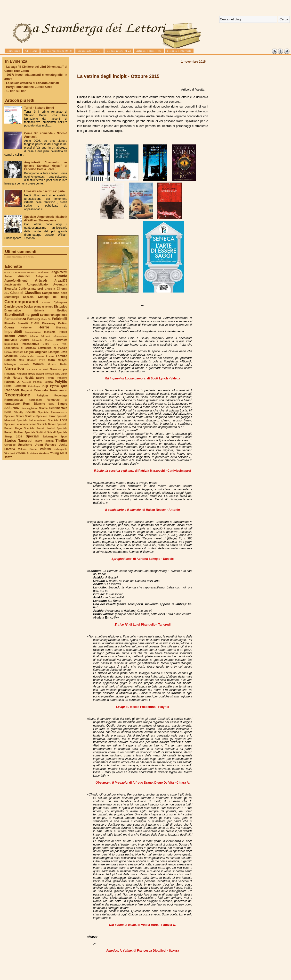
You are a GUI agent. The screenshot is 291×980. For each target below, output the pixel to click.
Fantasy (34, 319)
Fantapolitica (58, 315)
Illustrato (62, 327)
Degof (19, 307)
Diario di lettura (44, 307)
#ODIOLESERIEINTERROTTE (20, 272)
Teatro (38, 441)
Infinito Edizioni (40, 336)
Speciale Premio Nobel (39, 428)
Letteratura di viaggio (53, 348)
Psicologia (34, 386)
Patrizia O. (12, 382)
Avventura (60, 285)
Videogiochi (61, 449)
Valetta (45, 449)
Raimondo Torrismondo (50, 390)
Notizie (17, 378)
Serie (8, 412)
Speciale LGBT (58, 420)
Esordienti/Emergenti (22, 315)
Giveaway (49, 323)
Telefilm (49, 441)
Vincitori (9, 453)
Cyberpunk (60, 302)
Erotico (62, 310)
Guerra (9, 327)
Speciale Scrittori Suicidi (40, 432)
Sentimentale (58, 408)
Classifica (33, 293)
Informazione (60, 336)
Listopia (54, 352)
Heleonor (26, 327)
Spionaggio (50, 436)
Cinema (62, 289)
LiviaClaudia (27, 356)
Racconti (12, 390)
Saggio (62, 404)
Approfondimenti (16, 281)
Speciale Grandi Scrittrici (20, 416)
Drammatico (13, 310)
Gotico (63, 323)
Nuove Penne (45, 378)
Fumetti (23, 323)
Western (44, 453)
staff (8, 457)
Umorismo (25, 445)
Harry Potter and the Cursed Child (29, 87)
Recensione (17, 395)
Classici (17, 293)
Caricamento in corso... (20, 257)
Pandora (62, 378)
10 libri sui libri (16, 91)
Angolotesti (59, 272)
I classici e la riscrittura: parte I (45, 191)
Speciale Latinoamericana (20, 424)
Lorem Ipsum (45, 356)
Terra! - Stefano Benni (39, 108)
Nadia (64, 364)
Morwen (38, 364)
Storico (10, 441)
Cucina (46, 302)
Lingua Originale (36, 352)
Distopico (61, 307)
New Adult (61, 374)
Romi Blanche (34, 404)
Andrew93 (44, 272)
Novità (29, 378)
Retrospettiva (14, 400)
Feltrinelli (60, 319)
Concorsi (29, 297)
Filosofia (10, 323)
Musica (52, 364)
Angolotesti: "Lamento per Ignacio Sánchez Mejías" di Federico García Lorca (46, 166)
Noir (7, 378)
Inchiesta (50, 332)
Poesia (37, 382)
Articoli (41, 280)
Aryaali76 (61, 281)
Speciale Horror (46, 416)
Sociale (30, 412)
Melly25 (62, 360)
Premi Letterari (15, 386)
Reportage (61, 395)
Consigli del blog (53, 297)
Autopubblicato (37, 285)
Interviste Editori (42, 340)
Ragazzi (26, 390)
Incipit (63, 332)
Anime (8, 276)
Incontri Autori (16, 336)
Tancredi (25, 441)
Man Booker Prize (32, 360)
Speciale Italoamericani (32, 420)
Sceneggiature (29, 408)
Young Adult (59, 453)
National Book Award (30, 374)
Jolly (46, 344)
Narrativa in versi (37, 369)
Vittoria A (22, 453)
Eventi (44, 315)
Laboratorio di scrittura (20, 348)
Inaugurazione (33, 332)
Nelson (50, 374)
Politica (48, 382)
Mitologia (10, 364)
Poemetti (26, 382)
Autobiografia (13, 285)
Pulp (45, 386)
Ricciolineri (35, 400)
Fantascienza (15, 319)
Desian (28, 307)
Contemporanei (21, 302)
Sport (64, 436)
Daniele (9, 307)
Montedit (24, 364)
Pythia (55, 386)
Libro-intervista (14, 352)
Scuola (43, 408)
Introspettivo (31, 344)
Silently (18, 412)
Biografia (11, 289)
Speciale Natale (46, 424)
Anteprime (42, 276)
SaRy (51, 404)
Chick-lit (50, 289)
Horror (44, 327)
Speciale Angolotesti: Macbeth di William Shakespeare (46, 218)
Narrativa (14, 369)
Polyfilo (61, 382)
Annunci (24, 276)
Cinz (7, 293)
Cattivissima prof (31, 289)
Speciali (32, 436)
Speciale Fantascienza (53, 412)
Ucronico (10, 445)
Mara (51, 360)
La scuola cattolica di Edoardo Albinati (32, 83)
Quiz (64, 386)
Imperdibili (13, 332)
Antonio (61, 276)
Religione (43, 395)
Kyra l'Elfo (60, 344)
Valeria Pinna (27, 449)
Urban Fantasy (45, 445)
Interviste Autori (17, 340)
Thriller (61, 441)
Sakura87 (12, 408)
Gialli (35, 323)
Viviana (34, 453)
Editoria (39, 310)
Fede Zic (46, 319)
